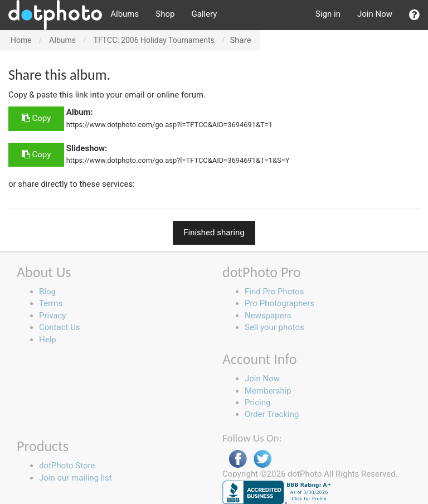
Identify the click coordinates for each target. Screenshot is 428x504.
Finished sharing (214, 232)
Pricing (257, 403)
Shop (165, 14)
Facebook (238, 459)
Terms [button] (51, 303)
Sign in (328, 14)
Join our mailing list (76, 478)
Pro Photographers (279, 303)
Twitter (262, 459)
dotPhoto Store (67, 466)
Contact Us (60, 327)
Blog (47, 292)
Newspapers (268, 316)
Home (21, 40)
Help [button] (48, 340)
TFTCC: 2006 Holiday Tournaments (154, 40)
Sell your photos (274, 327)
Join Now (375, 14)
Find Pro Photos (274, 292)
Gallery (204, 14)
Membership (268, 391)
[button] (414, 15)
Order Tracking (272, 414)
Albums (125, 14)
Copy (36, 118)
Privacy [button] (52, 316)
